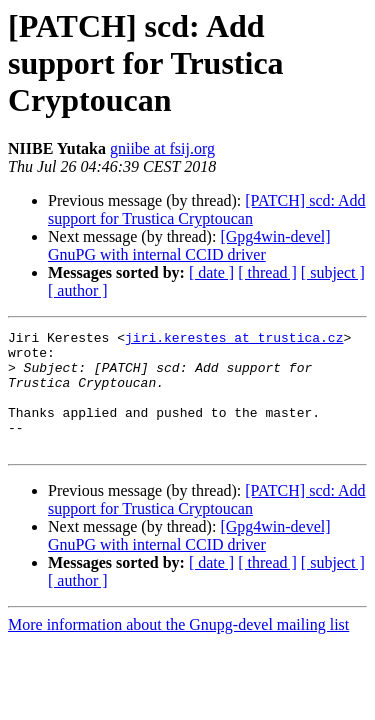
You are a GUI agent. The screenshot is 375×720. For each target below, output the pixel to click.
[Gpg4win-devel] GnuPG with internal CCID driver (189, 245)
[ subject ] (333, 272)
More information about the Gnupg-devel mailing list (178, 648)
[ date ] (211, 272)
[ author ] (78, 290)
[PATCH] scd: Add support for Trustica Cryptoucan (207, 209)
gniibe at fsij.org (162, 148)
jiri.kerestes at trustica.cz (234, 340)
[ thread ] (267, 272)
